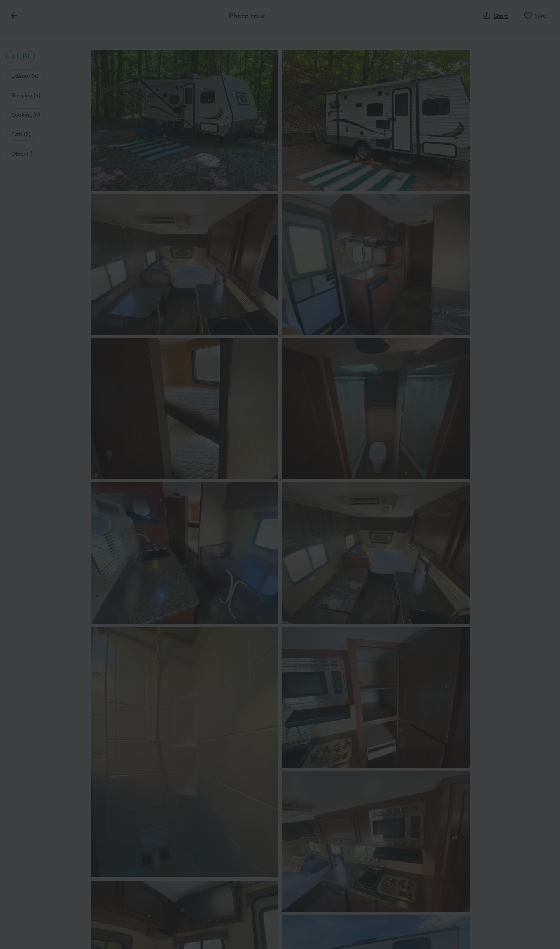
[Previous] (25, 475)
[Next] (535, 475)
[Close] (541, 19)
